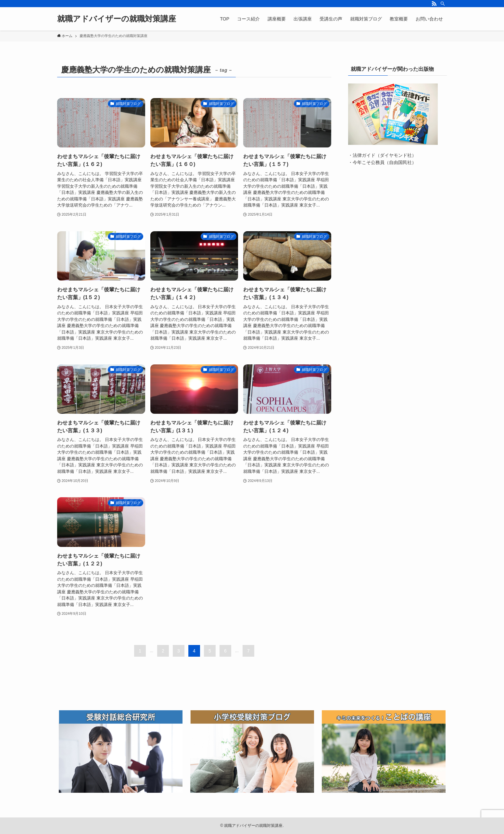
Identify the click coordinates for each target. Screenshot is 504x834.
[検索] (443, 4)
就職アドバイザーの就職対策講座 (117, 19)
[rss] (434, 4)
